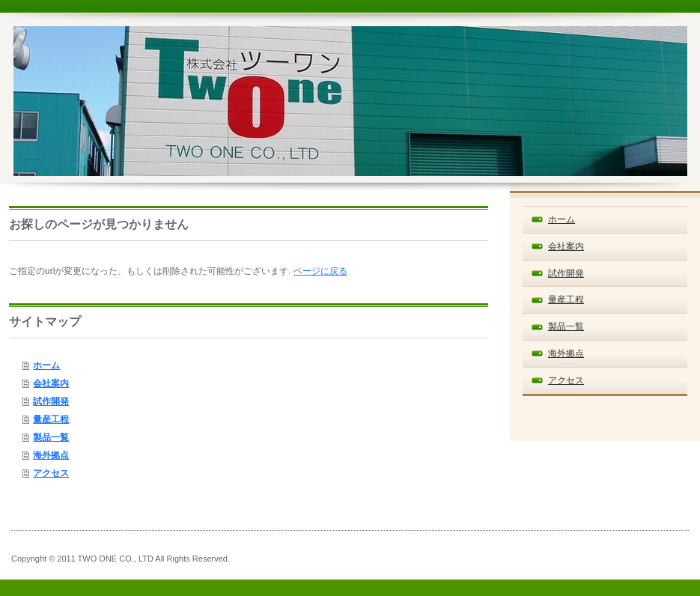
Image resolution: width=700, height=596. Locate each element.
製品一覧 (51, 437)
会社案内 (51, 383)
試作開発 (51, 401)
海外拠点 (51, 455)
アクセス (51, 473)
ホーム (46, 365)
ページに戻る (320, 271)
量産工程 (51, 419)
